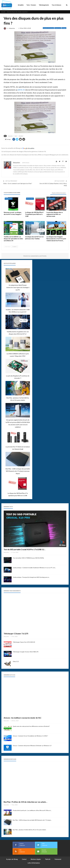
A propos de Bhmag (12, 859)
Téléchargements (48, 5)
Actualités (24, 5)
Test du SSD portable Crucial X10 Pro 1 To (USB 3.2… (25, 549)
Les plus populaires (10, 263)
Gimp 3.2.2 (16, 661)
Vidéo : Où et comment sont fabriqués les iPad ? (18, 183)
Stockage (64, 28)
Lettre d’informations (34, 863)
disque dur (10, 136)
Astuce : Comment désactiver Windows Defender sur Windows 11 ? (32, 746)
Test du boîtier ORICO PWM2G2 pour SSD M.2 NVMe (28, 558)
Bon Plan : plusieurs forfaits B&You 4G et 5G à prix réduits (29, 830)
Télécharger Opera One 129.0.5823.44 (24, 642)
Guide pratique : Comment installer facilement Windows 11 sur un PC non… (34, 568)
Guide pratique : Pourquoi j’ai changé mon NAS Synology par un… (31, 577)
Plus (57, 5)
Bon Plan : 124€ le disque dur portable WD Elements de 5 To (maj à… (32, 820)
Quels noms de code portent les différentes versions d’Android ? (31, 726)
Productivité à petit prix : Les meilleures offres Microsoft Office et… (32, 810)
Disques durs (58, 28)
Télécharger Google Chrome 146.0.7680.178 (26, 652)
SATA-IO (21, 90)
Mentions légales (36, 859)
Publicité (48, 859)
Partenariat (58, 859)
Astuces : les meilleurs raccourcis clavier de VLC (23, 718)
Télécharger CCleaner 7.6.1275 (16, 634)
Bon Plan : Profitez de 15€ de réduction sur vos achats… (25, 802)
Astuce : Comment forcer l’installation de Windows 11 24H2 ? (30, 736)
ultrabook (21, 136)
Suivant (15, 247)
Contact (24, 859)
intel (16, 136)
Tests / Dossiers (35, 5)
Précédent (8, 247)
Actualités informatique (48, 28)
